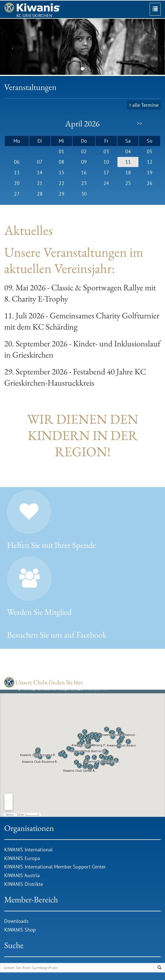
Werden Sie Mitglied (39, 612)
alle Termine (145, 105)
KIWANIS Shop (20, 930)
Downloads (17, 921)
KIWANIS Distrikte (24, 884)
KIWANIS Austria (22, 875)
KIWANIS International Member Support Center (55, 867)
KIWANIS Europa (22, 858)
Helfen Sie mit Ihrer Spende (51, 545)
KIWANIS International (28, 850)
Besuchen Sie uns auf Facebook (57, 635)
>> (140, 123)
